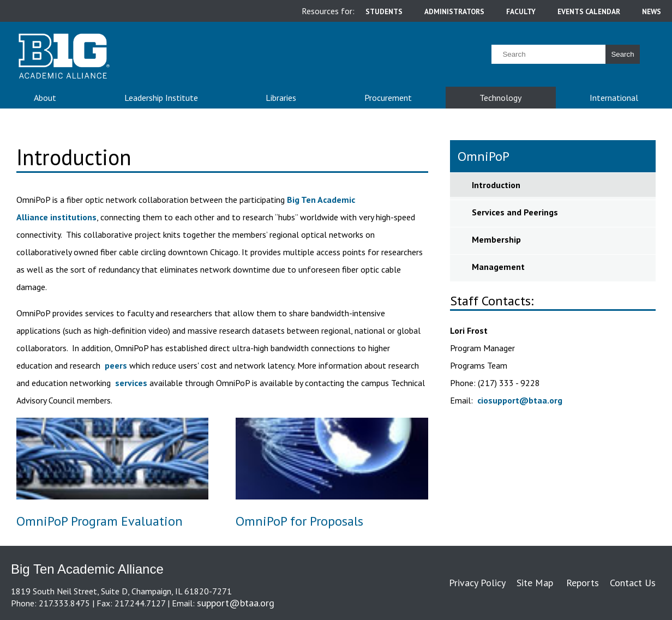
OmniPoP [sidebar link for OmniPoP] (484, 156)
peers (116, 365)
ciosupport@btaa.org (520, 400)
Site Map (535, 583)
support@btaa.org (236, 603)
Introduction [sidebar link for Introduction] (496, 185)
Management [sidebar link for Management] (498, 267)
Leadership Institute (161, 98)
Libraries (281, 98)
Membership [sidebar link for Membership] (496, 239)
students (384, 11)
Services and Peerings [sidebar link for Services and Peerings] (515, 212)
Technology (500, 98)
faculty (521, 11)
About (45, 98)
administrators (454, 11)
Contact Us (633, 583)
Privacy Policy (477, 583)
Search (622, 54)
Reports (583, 583)
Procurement (388, 98)
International (614, 98)
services (131, 383)
